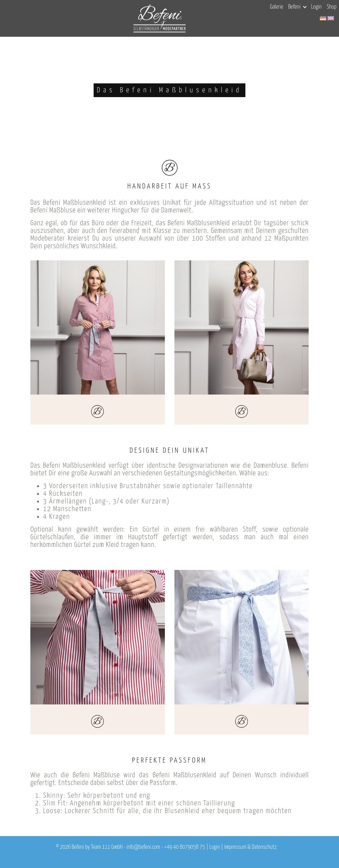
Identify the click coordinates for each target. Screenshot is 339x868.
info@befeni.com (143, 847)
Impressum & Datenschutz (250, 847)
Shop (332, 7)
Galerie (277, 7)
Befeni (297, 7)
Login (316, 7)
